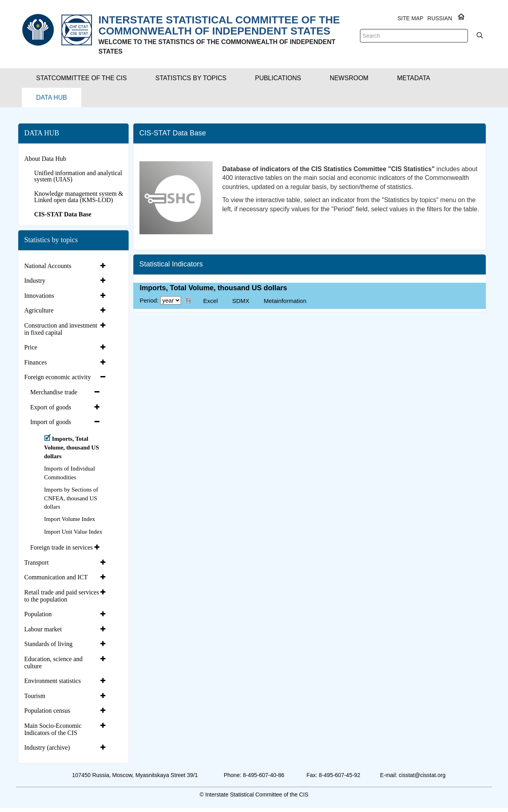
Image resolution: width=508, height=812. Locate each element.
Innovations (39, 296)
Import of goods (51, 422)
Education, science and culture (53, 663)
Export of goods (51, 407)
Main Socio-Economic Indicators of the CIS (53, 729)
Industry (35, 281)
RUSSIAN (440, 18)
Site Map (410, 18)
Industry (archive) (47, 747)
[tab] (66, 266)
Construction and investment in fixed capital (61, 329)
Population (38, 614)
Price (31, 347)
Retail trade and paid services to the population (62, 596)
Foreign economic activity (58, 377)
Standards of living (48, 644)
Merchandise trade (54, 392)
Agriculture (39, 310)
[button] (81, 78)
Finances (36, 362)
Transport (37, 562)
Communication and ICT (56, 577)
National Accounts (48, 266)
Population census (47, 711)
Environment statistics (53, 681)
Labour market (43, 629)
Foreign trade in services (62, 547)
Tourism (35, 696)
